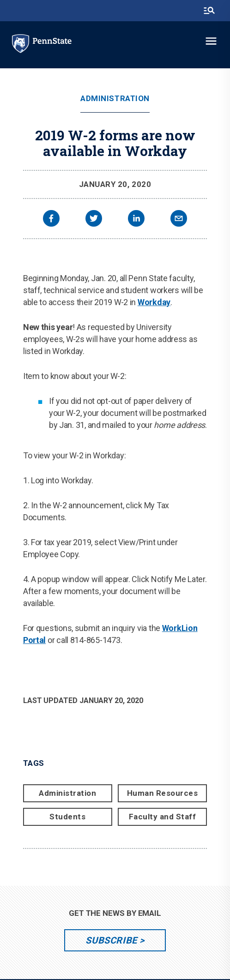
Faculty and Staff (163, 817)
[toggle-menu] (211, 41)
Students (67, 817)
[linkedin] (136, 219)
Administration (115, 99)
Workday (154, 302)
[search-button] (209, 11)
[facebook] (51, 219)
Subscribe (111, 940)
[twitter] (94, 219)
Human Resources (163, 793)
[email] (179, 219)
